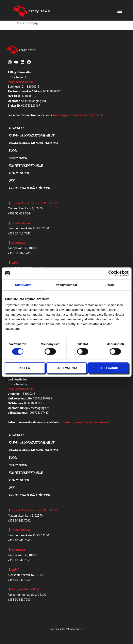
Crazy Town (18, 158)
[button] (120, 11)
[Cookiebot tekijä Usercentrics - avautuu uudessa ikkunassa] (111, 273)
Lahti (15, 263)
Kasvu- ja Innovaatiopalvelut (32, 136)
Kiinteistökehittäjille (26, 166)
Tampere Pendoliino (25, 589)
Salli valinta (66, 368)
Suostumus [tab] (23, 285)
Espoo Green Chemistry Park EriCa (35, 203)
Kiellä (25, 368)
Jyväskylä (18, 243)
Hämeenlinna (21, 223)
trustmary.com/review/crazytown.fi (78, 115)
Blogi (13, 151)
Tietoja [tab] (110, 285)
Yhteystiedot (19, 173)
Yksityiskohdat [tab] (66, 285)
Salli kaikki (108, 368)
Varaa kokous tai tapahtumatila (33, 143)
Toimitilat (16, 128)
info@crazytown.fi (20, 82)
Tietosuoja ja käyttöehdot (30, 188)
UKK (12, 181)
